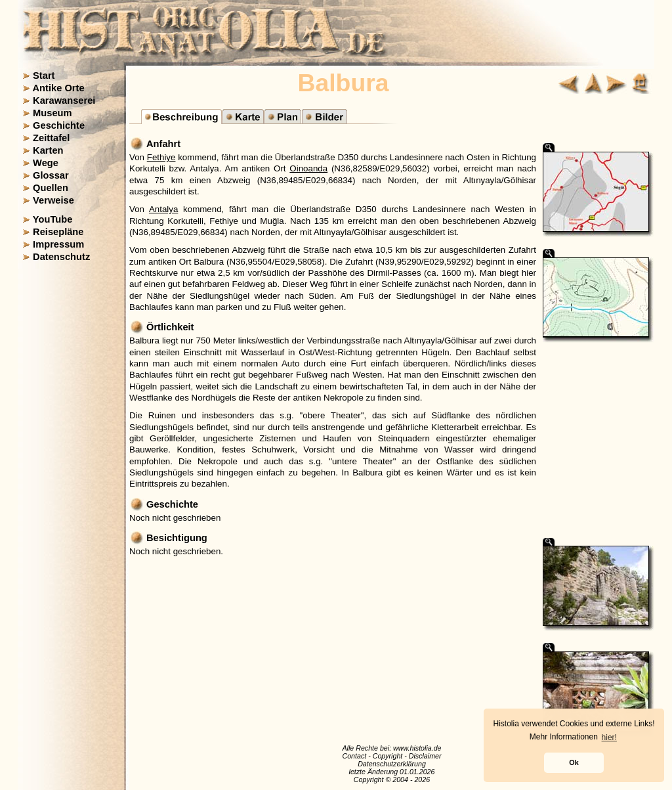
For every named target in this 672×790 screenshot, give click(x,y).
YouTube (53, 219)
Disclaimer (425, 756)
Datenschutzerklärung (392, 764)
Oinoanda (308, 168)
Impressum (58, 244)
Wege (46, 163)
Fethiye (161, 157)
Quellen (51, 188)
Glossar (51, 175)
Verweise (53, 200)
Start (44, 76)
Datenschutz (61, 257)
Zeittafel (51, 138)
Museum (52, 113)
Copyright (388, 756)
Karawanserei (64, 100)
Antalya (163, 209)
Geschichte (59, 125)
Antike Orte (59, 88)
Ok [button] (574, 762)
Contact (354, 756)
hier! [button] (609, 737)
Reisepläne (58, 232)
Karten (48, 150)
